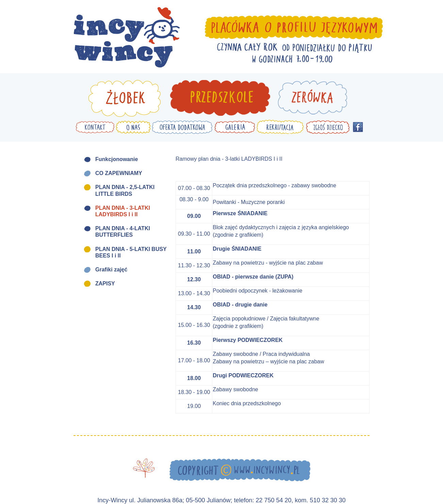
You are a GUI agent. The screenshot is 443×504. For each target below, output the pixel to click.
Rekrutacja (280, 127)
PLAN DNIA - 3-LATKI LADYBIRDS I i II (123, 211)
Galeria (235, 127)
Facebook (358, 127)
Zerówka (312, 98)
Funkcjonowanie (117, 159)
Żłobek (125, 98)
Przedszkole (220, 98)
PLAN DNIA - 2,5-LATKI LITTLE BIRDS (125, 190)
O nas (133, 127)
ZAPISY (105, 283)
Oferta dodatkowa (182, 127)
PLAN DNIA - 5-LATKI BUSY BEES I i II (131, 252)
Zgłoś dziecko (327, 127)
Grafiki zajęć (111, 270)
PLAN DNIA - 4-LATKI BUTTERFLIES (123, 232)
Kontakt (95, 127)
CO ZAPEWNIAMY (119, 173)
